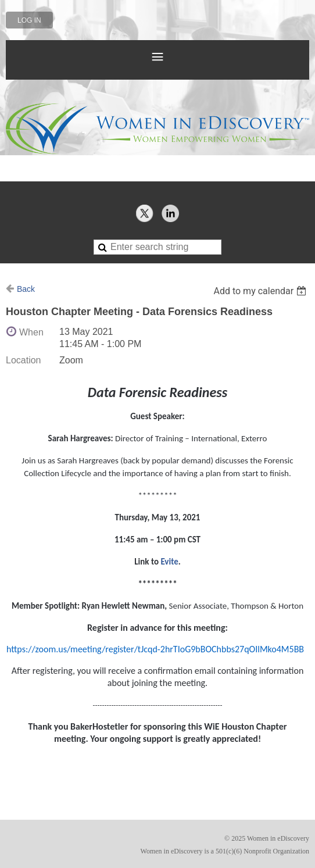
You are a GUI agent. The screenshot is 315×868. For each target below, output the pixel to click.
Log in (29, 20)
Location (24, 360)
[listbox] (261, 291)
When (31, 332)
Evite (169, 562)
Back (26, 289)
